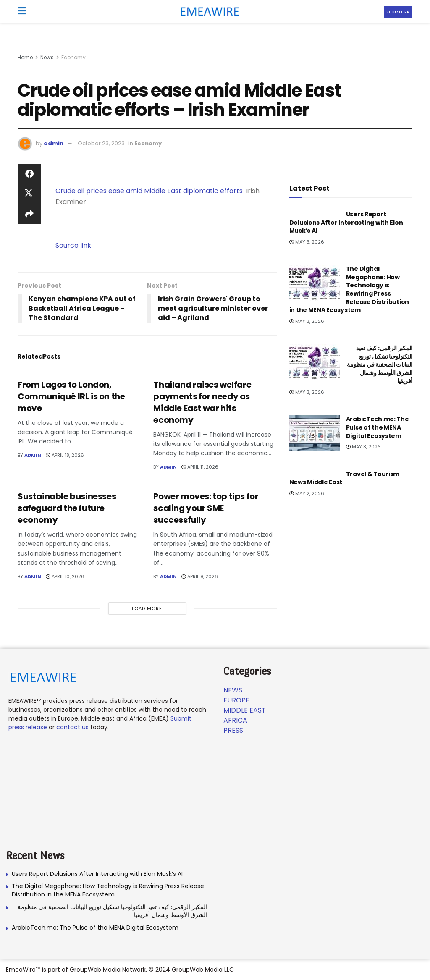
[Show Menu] (22, 11)
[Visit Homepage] (207, 11)
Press (233, 730)
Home (25, 57)
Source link (73, 245)
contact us (72, 727)
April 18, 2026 (65, 455)
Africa (235, 720)
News (47, 57)
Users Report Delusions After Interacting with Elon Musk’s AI (346, 222)
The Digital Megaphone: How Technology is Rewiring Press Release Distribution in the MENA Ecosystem (349, 289)
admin (54, 143)
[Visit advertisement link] (215, 46)
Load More (147, 608)
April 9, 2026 (200, 576)
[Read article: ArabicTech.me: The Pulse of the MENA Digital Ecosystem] (315, 433)
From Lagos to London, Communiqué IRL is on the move (71, 396)
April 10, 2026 (65, 576)
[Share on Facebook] (29, 174)
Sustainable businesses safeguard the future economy (67, 508)
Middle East (245, 710)
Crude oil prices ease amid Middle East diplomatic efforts (149, 191)
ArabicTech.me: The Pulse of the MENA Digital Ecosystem (378, 427)
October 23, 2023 (101, 143)
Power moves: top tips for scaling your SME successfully (206, 508)
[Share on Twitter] (29, 194)
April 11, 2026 (200, 467)
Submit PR (398, 12)
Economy (73, 57)
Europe (236, 700)
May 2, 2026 (307, 493)
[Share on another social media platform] (29, 214)
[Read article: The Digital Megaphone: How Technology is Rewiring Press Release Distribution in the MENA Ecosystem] (315, 283)
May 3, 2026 (307, 242)
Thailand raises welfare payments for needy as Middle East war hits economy (202, 402)
